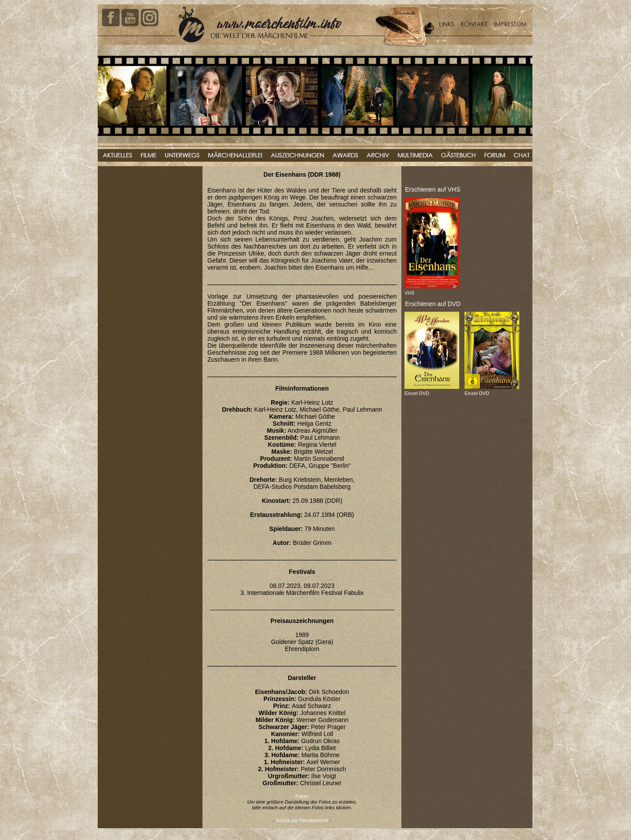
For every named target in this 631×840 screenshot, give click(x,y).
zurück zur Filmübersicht (302, 820)
